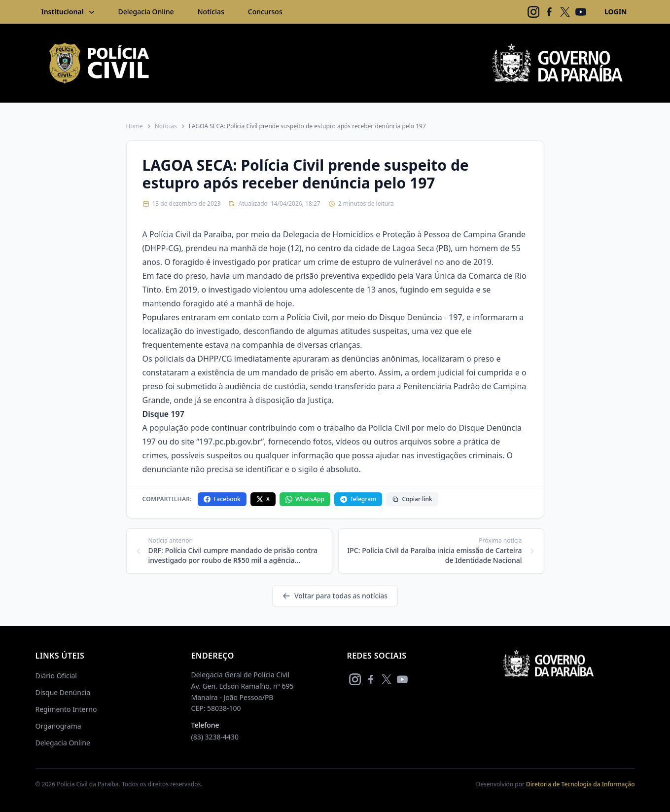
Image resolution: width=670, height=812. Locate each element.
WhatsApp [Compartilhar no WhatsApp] (305, 499)
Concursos (265, 12)
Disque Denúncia (63, 692)
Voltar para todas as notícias (335, 596)
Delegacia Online (146, 12)
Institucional (69, 12)
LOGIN (616, 12)
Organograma (58, 726)
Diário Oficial (56, 676)
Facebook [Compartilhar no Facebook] (222, 499)
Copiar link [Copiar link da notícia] (412, 499)
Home (135, 126)
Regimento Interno (66, 709)
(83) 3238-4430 (215, 737)
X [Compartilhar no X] (263, 499)
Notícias (211, 12)
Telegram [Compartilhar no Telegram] (358, 499)
